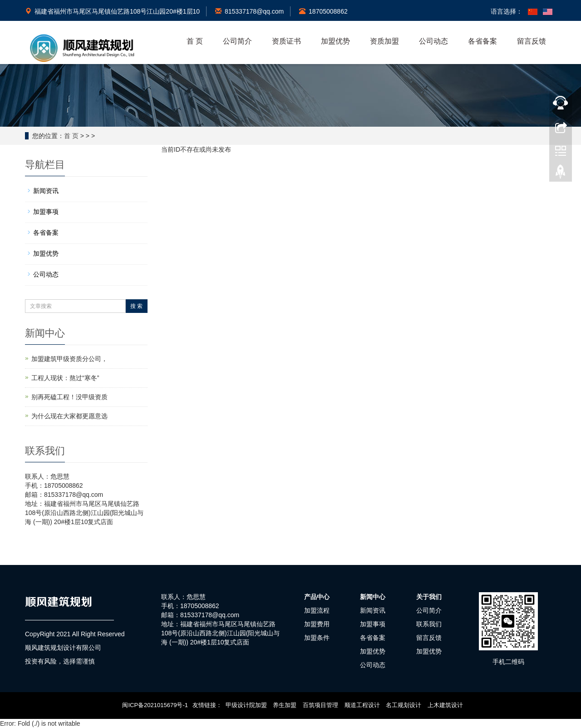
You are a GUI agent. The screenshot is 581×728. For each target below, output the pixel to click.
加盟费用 (317, 624)
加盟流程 (317, 610)
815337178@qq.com (249, 11)
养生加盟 (285, 705)
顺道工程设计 (362, 705)
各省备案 (483, 41)
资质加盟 (384, 41)
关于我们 (429, 597)
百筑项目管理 (320, 705)
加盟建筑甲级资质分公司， (69, 359)
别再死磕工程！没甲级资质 (69, 397)
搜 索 (136, 306)
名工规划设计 (404, 705)
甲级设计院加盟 (246, 705)
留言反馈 (532, 41)
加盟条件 (317, 638)
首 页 (195, 41)
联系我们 (429, 624)
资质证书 (286, 41)
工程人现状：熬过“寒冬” (65, 378)
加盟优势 (335, 41)
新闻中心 (373, 597)
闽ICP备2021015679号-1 (155, 705)
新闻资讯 (46, 191)
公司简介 (237, 41)
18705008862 (323, 11)
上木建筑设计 (445, 705)
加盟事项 (46, 212)
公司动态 (433, 41)
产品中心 (317, 597)
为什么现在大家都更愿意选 (69, 416)
